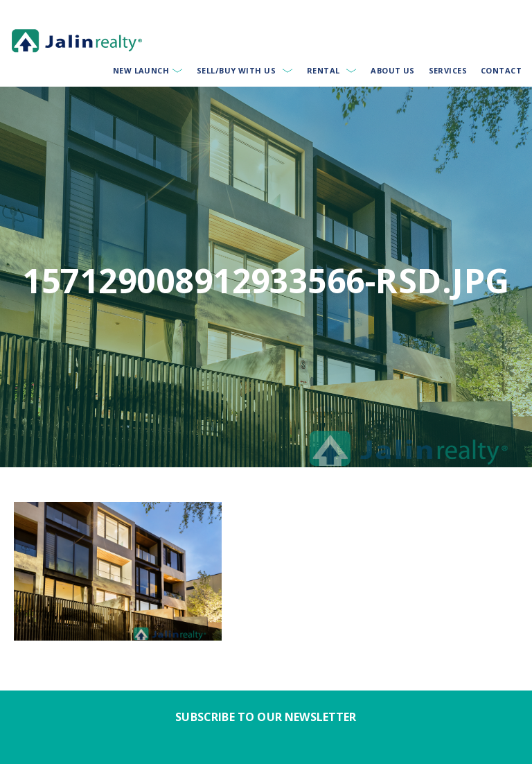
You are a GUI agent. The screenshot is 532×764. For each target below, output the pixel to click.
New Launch (141, 70)
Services (448, 70)
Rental (323, 70)
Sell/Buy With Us (236, 70)
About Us (393, 70)
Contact (501, 70)
